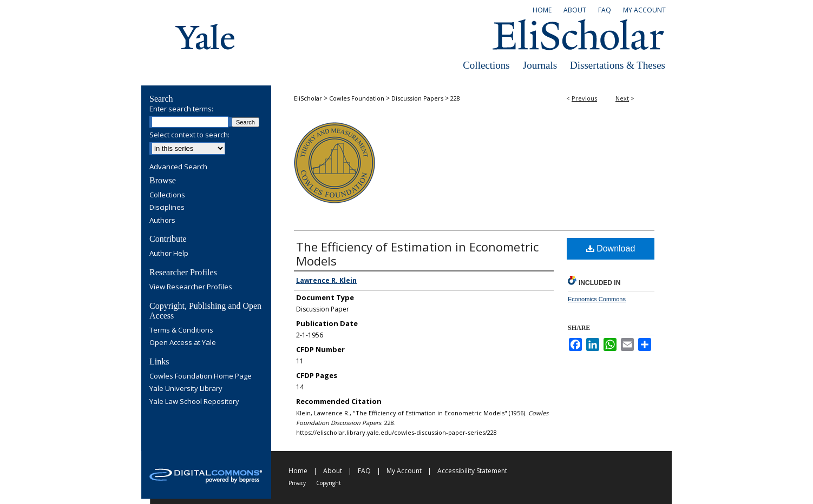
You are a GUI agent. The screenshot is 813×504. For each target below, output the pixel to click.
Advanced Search (178, 167)
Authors (162, 221)
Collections (486, 65)
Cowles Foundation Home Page (201, 376)
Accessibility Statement (472, 471)
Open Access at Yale (183, 343)
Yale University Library (186, 389)
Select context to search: (189, 135)
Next (622, 98)
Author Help (169, 254)
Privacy (297, 483)
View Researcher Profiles (191, 287)
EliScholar (308, 98)
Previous (584, 98)
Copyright (329, 483)
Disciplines (167, 208)
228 (455, 98)
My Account (404, 471)
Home (298, 471)
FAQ (364, 471)
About (333, 471)
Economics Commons (597, 299)
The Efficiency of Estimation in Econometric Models (417, 254)
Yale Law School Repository (194, 402)
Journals (540, 65)
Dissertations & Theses (618, 65)
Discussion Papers (417, 98)
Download (611, 248)
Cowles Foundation (357, 98)
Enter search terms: (181, 109)
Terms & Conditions (181, 330)
